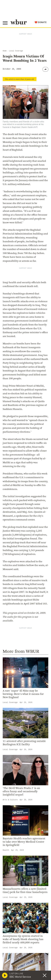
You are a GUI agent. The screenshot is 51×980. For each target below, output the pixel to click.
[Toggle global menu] (5, 23)
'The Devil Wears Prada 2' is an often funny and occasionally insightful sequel (21, 792)
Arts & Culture (10, 800)
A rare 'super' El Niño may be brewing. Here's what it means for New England (23, 694)
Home (5, 51)
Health (6, 850)
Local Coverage (16, 51)
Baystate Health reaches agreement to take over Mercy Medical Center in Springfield (24, 842)
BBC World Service (20, 977)
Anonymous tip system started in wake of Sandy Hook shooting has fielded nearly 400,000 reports (23, 939)
